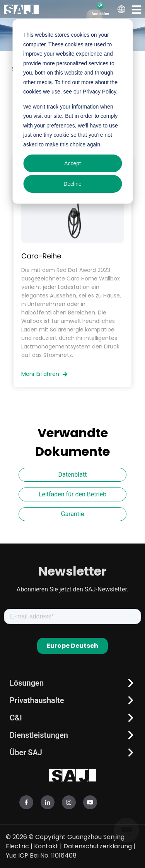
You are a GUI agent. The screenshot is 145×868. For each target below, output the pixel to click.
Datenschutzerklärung (98, 846)
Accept (72, 163)
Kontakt (46, 846)
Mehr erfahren (44, 374)
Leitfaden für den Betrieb (72, 494)
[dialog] (72, 111)
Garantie (73, 514)
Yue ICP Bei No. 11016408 (41, 855)
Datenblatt (73, 475)
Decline (72, 184)
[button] (136, 9)
